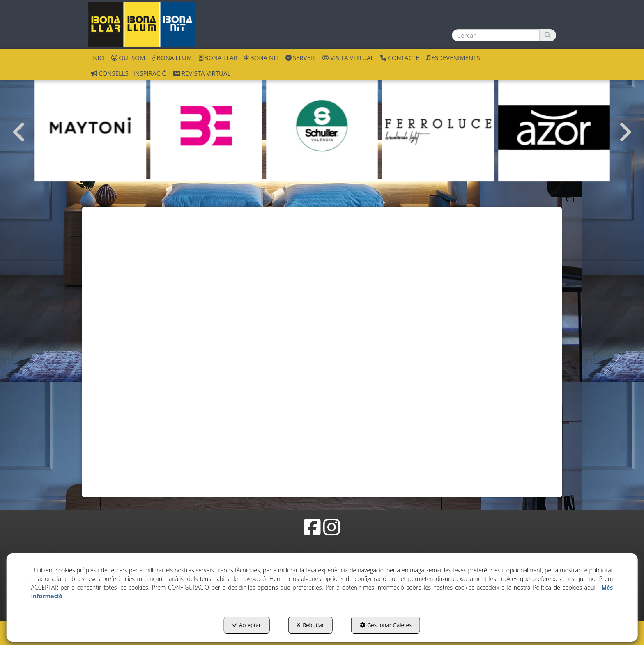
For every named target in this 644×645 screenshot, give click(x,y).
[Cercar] (548, 35)
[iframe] (322, 340)
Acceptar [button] (247, 625)
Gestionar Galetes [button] (386, 625)
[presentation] (19, 132)
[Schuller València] (322, 126)
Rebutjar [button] (310, 625)
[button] (142, 25)
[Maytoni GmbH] (90, 126)
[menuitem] (98, 57)
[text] (496, 35)
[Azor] (554, 126)
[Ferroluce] (438, 126)
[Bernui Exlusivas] (206, 126)
